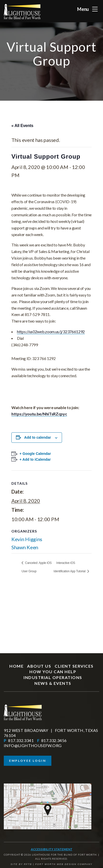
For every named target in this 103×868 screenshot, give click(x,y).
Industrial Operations (53, 677)
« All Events (22, 126)
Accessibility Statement (52, 849)
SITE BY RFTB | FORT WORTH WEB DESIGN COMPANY (52, 864)
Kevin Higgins (27, 539)
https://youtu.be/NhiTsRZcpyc (39, 414)
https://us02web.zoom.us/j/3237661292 (51, 332)
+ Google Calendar (35, 454)
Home (16, 666)
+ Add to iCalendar (35, 459)
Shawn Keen (25, 547)
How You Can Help (53, 672)
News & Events (53, 683)
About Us (39, 666)
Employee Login (28, 761)
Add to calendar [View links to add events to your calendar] (38, 437)
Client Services (74, 666)
